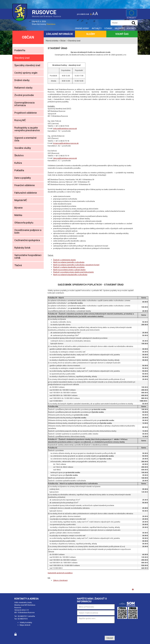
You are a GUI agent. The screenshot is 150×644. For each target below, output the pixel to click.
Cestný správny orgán (26, 73)
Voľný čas (122, 34)
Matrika (18, 215)
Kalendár (119, 28)
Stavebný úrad (22, 58)
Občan (28, 37)
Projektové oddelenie (26, 113)
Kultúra (18, 163)
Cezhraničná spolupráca (27, 240)
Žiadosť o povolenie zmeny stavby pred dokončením (73, 272)
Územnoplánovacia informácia (24, 104)
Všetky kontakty (26, 622)
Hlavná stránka (52, 41)
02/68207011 (23, 616)
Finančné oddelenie (25, 185)
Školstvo (19, 155)
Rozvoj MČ (20, 120)
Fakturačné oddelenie (26, 193)
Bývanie (19, 208)
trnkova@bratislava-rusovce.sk (65, 128)
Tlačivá (18, 265)
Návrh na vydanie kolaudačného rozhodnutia (70, 275)
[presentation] (97, 629)
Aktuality (97, 28)
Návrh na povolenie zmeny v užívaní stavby (69, 270)
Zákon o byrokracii (60, 580)
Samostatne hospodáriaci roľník (28, 256)
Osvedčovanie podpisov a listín (28, 231)
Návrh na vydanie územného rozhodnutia (69, 262)
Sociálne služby (23, 148)
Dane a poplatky (23, 178)
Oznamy (108, 28)
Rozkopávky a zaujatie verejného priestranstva (27, 129)
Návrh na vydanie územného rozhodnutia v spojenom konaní (76, 265)
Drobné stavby (22, 80)
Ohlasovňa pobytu (24, 223)
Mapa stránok (25, 625)
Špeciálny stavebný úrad (27, 65)
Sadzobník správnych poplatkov (60, 573)
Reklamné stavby (23, 88)
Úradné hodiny (82, 28)
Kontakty (132, 28)
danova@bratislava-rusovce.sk (65, 158)
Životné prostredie (24, 95)
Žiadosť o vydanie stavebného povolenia (69, 267)
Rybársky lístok (22, 248)
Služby (91, 34)
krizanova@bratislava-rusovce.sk (66, 143)
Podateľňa (20, 50)
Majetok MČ (21, 200)
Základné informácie (59, 34)
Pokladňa (19, 170)
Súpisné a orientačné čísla (25, 139)
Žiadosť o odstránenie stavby (64, 260)
